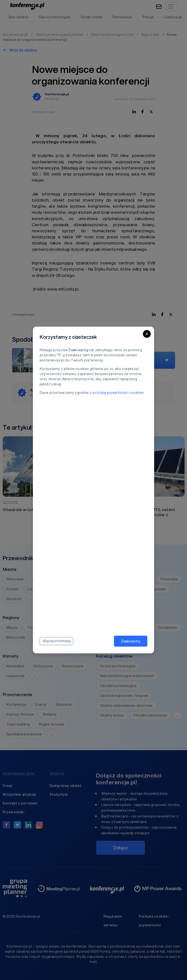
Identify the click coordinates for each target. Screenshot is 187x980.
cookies (137, 393)
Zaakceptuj (131, 641)
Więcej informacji (57, 641)
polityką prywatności (110, 393)
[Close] (147, 334)
